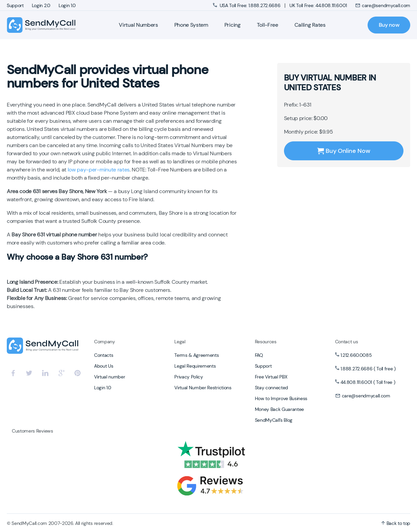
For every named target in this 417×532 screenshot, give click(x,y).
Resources (266, 342)
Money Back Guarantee (280, 409)
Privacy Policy (189, 377)
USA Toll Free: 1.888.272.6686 (247, 5)
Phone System (191, 25)
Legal (180, 342)
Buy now (389, 25)
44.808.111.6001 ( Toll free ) (368, 382)
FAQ (259, 355)
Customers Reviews (32, 431)
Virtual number (110, 377)
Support (15, 5)
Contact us (347, 342)
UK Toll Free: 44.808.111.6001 (318, 5)
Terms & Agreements (196, 355)
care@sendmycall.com (383, 5)
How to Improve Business (281, 398)
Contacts (104, 355)
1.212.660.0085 (356, 355)
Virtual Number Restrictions (203, 388)
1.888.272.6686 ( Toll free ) (368, 369)
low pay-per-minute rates (99, 170)
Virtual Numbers (138, 25)
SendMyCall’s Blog (274, 420)
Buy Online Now (344, 151)
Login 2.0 (41, 5)
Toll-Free (268, 25)
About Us (104, 366)
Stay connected (272, 388)
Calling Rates (310, 25)
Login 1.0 (67, 5)
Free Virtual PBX (271, 377)
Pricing (233, 25)
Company (105, 342)
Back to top (396, 523)
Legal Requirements (195, 366)
